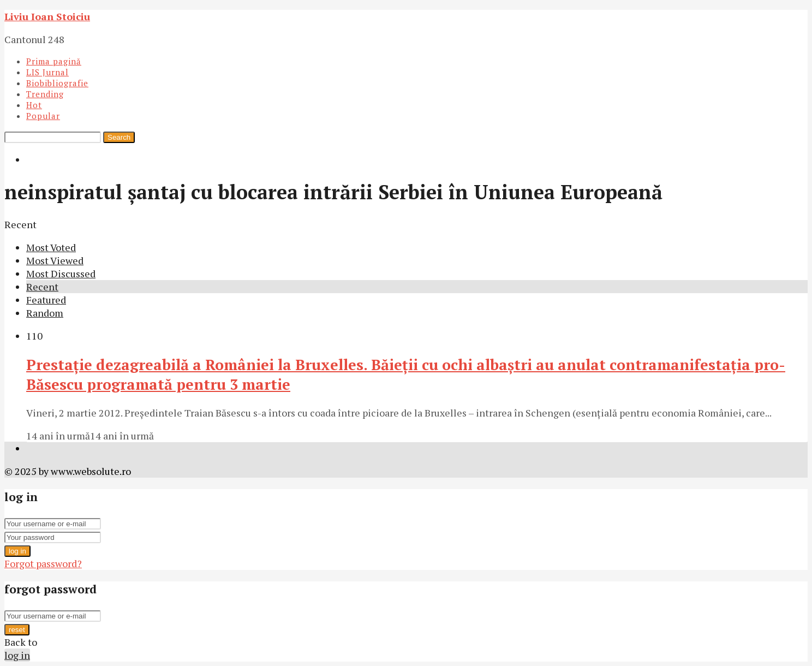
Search (119, 137)
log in (17, 551)
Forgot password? (43, 563)
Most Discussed (61, 273)
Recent (42, 287)
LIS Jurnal (47, 72)
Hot (34, 105)
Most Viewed (55, 260)
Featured (46, 300)
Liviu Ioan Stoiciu (47, 16)
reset (17, 630)
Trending (45, 94)
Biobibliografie (57, 83)
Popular (43, 116)
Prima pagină (54, 61)
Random (45, 313)
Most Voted (51, 247)
